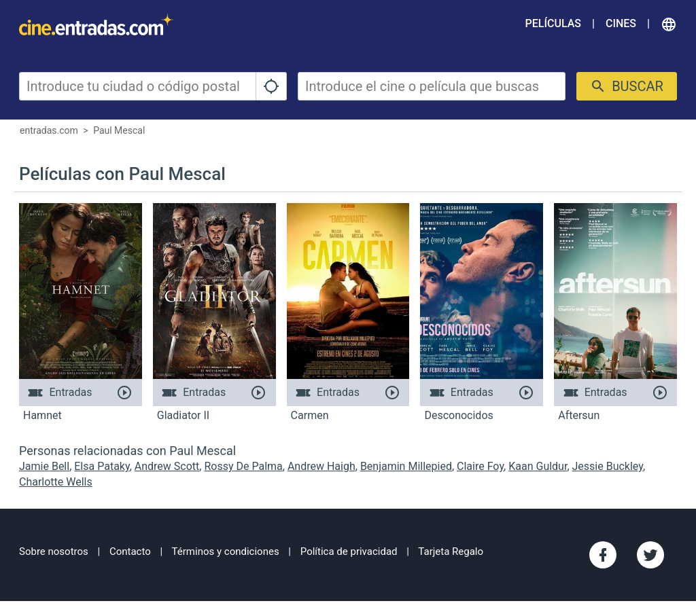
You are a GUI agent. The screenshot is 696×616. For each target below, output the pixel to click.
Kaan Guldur (538, 466)
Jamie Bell (44, 466)
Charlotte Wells (56, 482)
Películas (553, 23)
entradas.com (49, 130)
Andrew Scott (167, 466)
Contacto (130, 551)
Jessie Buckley (608, 466)
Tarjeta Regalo (451, 551)
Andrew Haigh (321, 466)
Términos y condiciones (226, 551)
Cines (621, 23)
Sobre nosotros (54, 551)
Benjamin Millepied (406, 466)
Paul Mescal (119, 130)
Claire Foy (480, 466)
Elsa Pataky (102, 466)
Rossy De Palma (243, 466)
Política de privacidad (349, 551)
